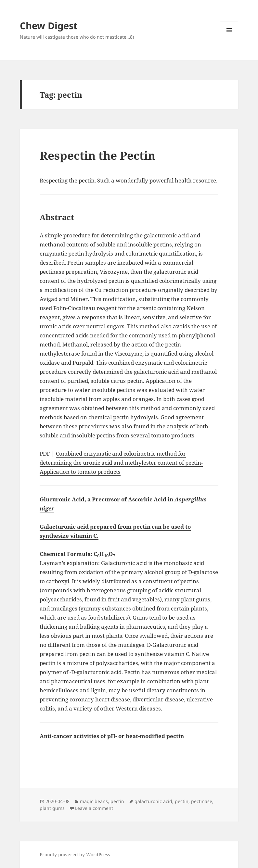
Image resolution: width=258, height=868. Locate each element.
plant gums (52, 808)
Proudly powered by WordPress (75, 855)
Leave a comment (94, 808)
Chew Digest (49, 25)
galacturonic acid (153, 801)
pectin (117, 801)
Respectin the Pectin (97, 155)
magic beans (94, 801)
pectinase (202, 801)
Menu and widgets (229, 39)
